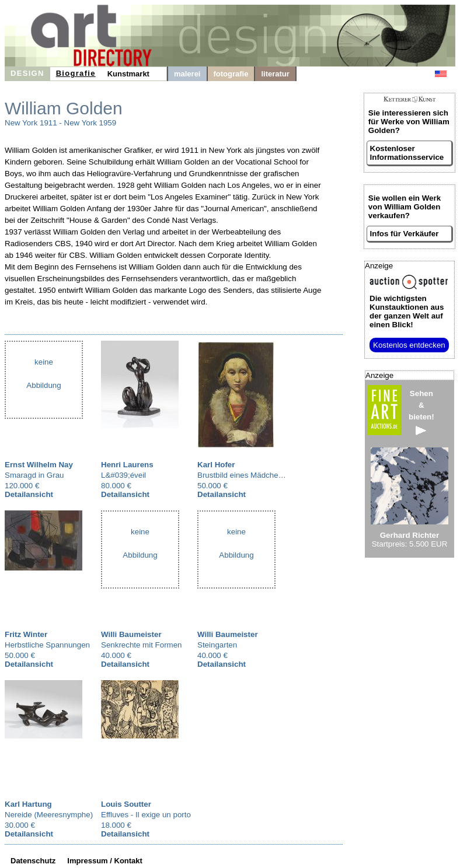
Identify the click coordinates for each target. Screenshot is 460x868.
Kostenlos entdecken (409, 345)
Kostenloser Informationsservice (407, 153)
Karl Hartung (28, 804)
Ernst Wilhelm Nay (39, 465)
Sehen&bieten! (421, 412)
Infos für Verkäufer (405, 234)
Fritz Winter (26, 634)
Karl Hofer (216, 465)
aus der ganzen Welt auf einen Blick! (407, 311)
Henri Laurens (127, 465)
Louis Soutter (126, 804)
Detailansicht (29, 494)
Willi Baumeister (131, 634)
